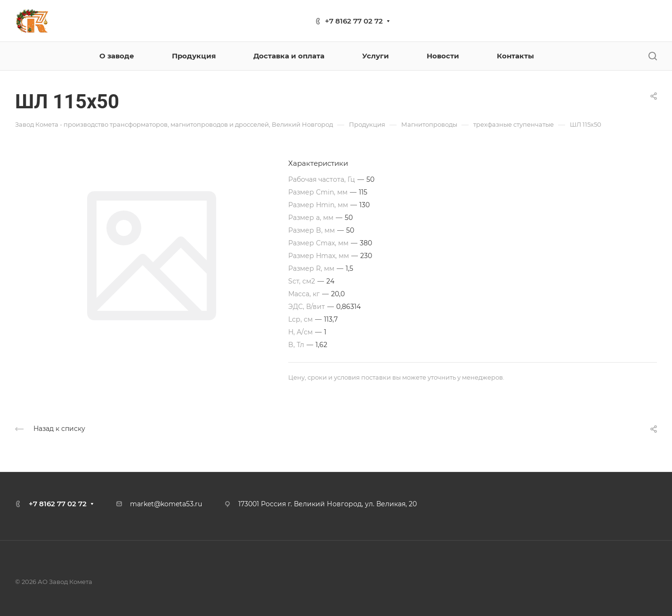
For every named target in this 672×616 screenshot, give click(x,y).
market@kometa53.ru (166, 504)
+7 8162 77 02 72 (354, 21)
